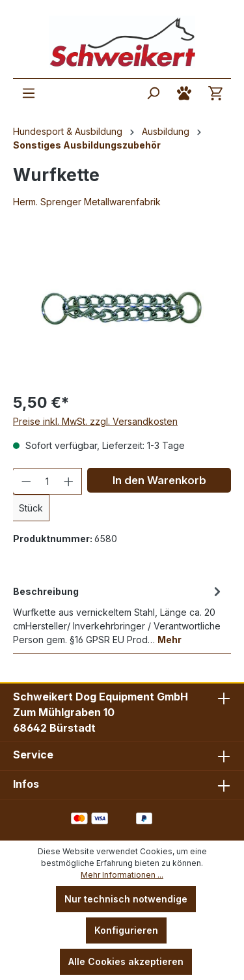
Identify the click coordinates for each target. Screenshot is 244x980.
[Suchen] (153, 93)
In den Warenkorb (159, 480)
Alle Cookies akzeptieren (126, 961)
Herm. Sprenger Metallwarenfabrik (87, 202)
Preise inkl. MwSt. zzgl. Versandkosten (95, 421)
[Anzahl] (47, 481)
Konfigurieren (126, 930)
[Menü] (29, 93)
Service (33, 755)
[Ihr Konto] (184, 93)
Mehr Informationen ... (122, 875)
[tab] (119, 614)
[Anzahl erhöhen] (69, 481)
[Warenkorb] (215, 93)
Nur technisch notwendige (126, 899)
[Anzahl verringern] (26, 481)
